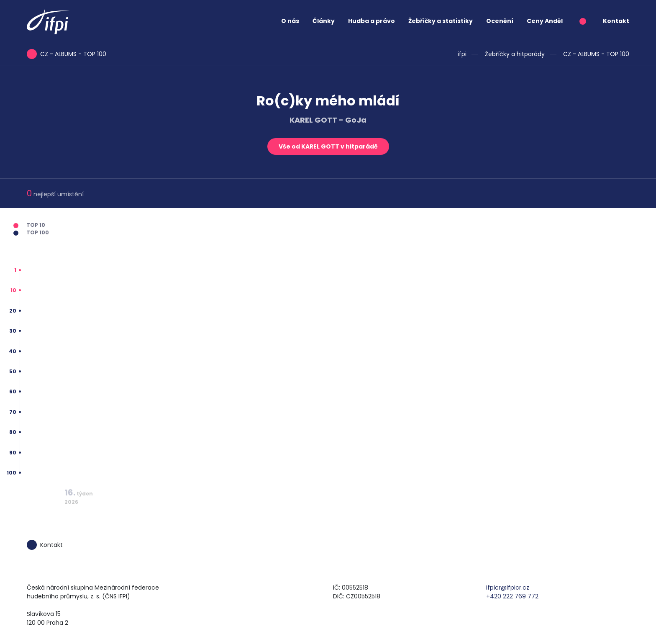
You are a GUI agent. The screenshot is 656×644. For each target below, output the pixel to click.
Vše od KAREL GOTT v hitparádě (328, 146)
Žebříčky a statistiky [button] (441, 21)
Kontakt (616, 21)
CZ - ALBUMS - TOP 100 (596, 54)
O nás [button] (290, 21)
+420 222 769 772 (512, 596)
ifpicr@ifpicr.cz (508, 588)
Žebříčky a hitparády (515, 54)
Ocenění (500, 21)
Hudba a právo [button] (372, 21)
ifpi (462, 54)
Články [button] (324, 21)
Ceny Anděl (545, 21)
